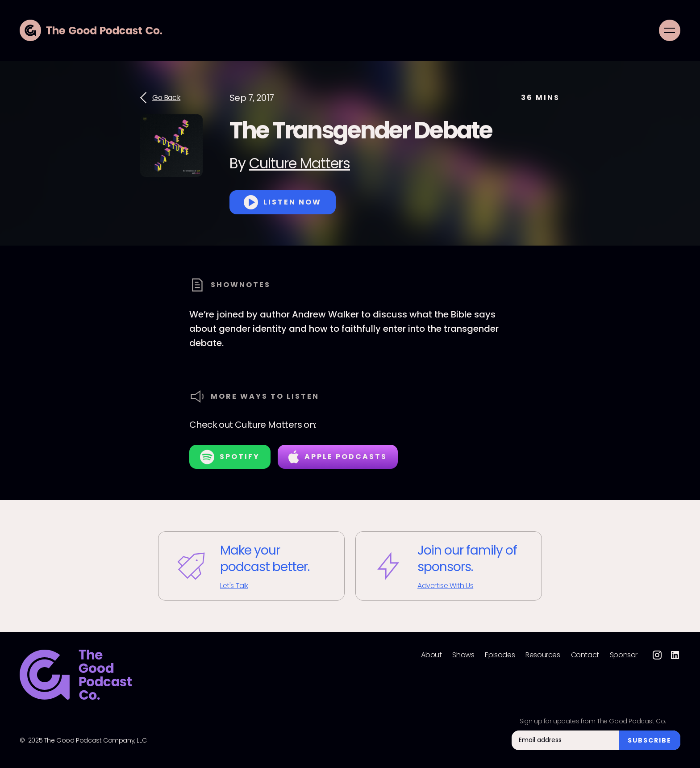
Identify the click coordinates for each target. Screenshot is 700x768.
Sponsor (624, 655)
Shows (463, 655)
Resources (543, 655)
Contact (585, 655)
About (431, 655)
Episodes (500, 655)
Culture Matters (300, 163)
